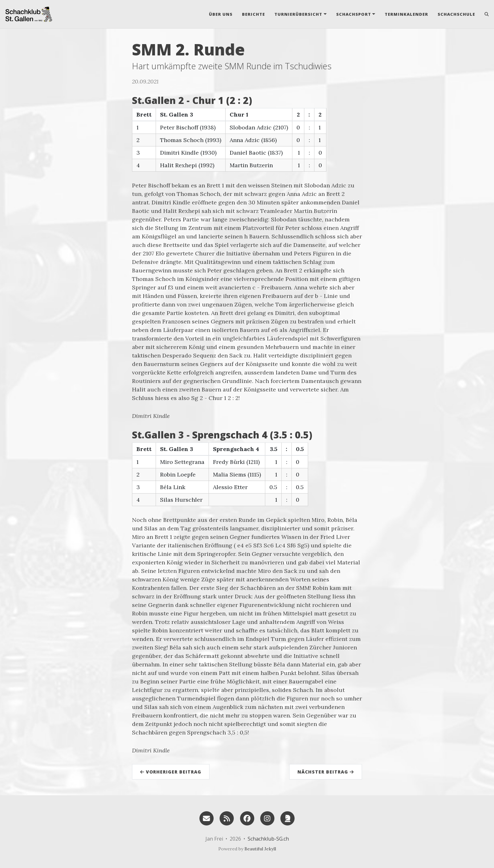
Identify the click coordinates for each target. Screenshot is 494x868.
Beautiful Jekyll (260, 849)
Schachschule (456, 14)
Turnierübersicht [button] (298, 14)
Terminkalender (406, 14)
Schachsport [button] (354, 14)
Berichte (253, 14)
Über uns (221, 14)
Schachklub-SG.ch (268, 839)
